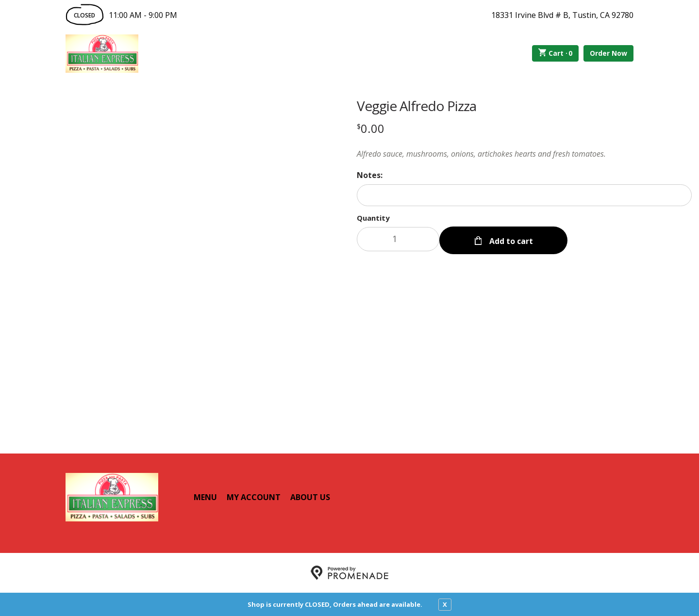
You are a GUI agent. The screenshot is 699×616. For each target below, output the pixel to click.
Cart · (556, 53)
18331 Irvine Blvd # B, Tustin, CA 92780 (562, 15)
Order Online (193, 53)
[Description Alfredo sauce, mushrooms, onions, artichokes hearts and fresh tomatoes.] (524, 154)
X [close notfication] (445, 604)
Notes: (370, 175)
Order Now (608, 53)
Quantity (373, 218)
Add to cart (510, 239)
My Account (254, 497)
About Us (310, 497)
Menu (205, 497)
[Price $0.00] (371, 128)
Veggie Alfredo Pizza (416, 106)
